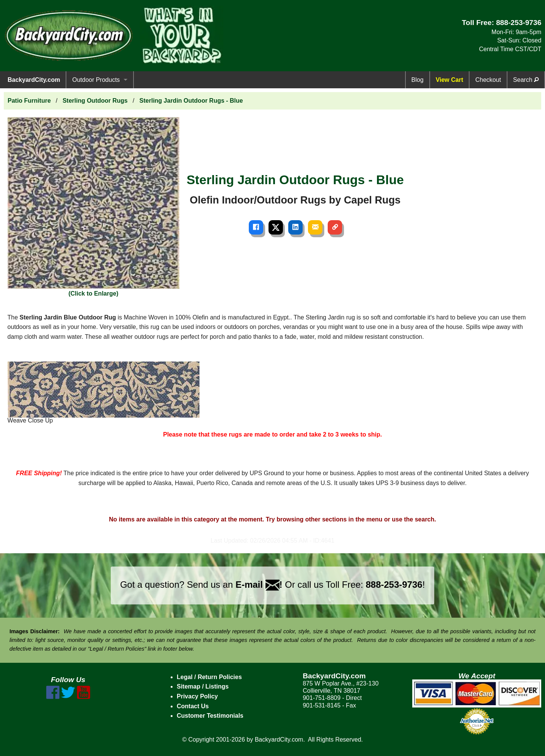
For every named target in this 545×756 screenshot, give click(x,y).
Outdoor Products (96, 80)
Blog (418, 80)
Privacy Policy (197, 696)
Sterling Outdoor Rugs (95, 101)
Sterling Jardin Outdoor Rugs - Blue (191, 101)
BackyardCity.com (34, 80)
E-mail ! (259, 585)
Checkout (488, 80)
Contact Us (193, 706)
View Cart (450, 80)
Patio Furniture (29, 101)
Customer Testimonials (210, 716)
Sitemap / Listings (203, 686)
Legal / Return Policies (209, 677)
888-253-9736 (519, 23)
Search (526, 80)
